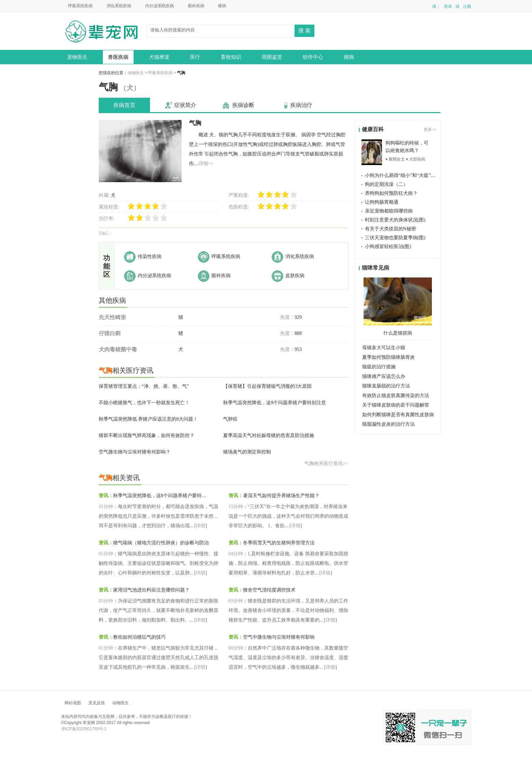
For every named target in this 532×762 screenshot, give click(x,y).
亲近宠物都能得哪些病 (389, 211)
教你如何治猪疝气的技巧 (139, 637)
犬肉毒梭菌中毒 (118, 349)
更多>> (430, 130)
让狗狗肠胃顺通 (382, 202)
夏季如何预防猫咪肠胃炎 (388, 357)
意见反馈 (97, 703)
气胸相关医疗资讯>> (326, 464)
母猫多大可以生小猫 (384, 348)
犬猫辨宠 (159, 57)
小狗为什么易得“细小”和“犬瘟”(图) (402, 175)
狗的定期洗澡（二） (386, 184)
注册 (467, 6)
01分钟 (106, 648)
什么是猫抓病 (398, 333)
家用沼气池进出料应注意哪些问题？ (151, 590)
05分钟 (106, 554)
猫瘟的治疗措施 (379, 367)
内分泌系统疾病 (160, 6)
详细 (201, 526)
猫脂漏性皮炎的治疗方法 (388, 424)
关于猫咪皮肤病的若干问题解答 (396, 405)
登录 (448, 6)
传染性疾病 (150, 256)
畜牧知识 (231, 57)
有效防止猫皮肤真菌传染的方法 (396, 396)
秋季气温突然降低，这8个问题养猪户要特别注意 (275, 403)
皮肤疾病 (295, 276)
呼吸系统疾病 (80, 6)
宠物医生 (77, 57)
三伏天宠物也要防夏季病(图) (395, 238)
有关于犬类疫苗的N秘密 (391, 229)
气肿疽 (230, 419)
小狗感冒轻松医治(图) (388, 247)
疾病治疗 (301, 105)
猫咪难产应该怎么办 (384, 376)
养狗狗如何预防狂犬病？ (391, 193)
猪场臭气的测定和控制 (247, 452)
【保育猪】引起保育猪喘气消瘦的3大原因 (267, 386)
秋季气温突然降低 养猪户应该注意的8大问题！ (148, 419)
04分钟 (236, 554)
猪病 (222, 6)
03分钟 (106, 601)
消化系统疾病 (119, 6)
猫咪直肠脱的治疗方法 (386, 386)
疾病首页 (124, 105)
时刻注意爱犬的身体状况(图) (395, 220)
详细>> (206, 164)
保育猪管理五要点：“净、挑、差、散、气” (144, 386)
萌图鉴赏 (272, 57)
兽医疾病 (118, 57)
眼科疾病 (196, 6)
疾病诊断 (243, 105)
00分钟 (236, 648)
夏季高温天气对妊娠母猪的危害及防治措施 (269, 436)
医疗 (195, 57)
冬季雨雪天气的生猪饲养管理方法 (279, 543)
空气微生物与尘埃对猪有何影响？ (135, 452)
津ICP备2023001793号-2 (84, 729)
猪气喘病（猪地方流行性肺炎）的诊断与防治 (161, 543)
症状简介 (185, 105)
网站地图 (73, 703)
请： (436, 6)
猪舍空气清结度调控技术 (269, 590)
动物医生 (104, 32)
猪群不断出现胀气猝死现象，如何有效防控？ (147, 436)
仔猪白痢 (110, 333)
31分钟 (106, 507)
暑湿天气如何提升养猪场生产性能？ (281, 496)
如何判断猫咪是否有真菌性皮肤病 (398, 415)
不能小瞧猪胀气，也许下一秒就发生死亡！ (144, 403)
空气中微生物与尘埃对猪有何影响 (279, 637)
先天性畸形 (112, 317)
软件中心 (313, 57)
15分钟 (236, 507)
